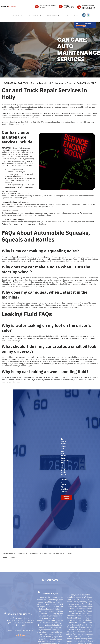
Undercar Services (9, 558)
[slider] (80, 26)
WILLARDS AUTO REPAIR (16, 83)
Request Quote (66, 497)
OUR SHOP (15, 16)
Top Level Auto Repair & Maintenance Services (53, 83)
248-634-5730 (69, 7)
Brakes (12, 619)
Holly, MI (28, 619)
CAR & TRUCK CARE (86, 83)
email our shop (54, 122)
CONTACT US (70, 16)
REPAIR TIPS (52, 16)
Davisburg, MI (50, 598)
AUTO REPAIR (33, 16)
